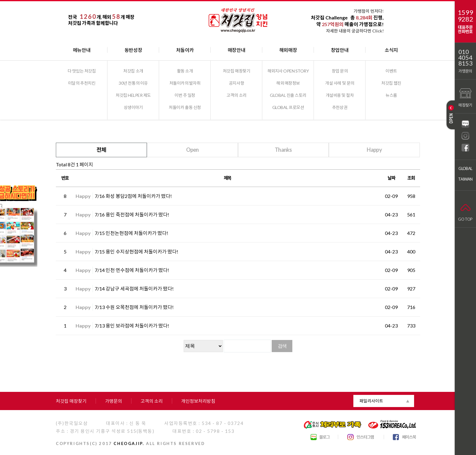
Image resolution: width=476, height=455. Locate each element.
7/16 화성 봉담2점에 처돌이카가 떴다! (133, 196)
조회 (411, 178)
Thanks (283, 150)
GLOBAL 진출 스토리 (288, 95)
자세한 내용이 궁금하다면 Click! (355, 31)
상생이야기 (133, 107)
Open (192, 150)
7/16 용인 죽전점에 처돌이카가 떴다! (132, 214)
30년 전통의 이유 (133, 83)
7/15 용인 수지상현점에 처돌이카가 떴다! (136, 251)
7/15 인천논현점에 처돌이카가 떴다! (131, 233)
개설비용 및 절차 (340, 95)
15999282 (465, 16)
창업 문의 (340, 71)
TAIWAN (465, 179)
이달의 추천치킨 (82, 83)
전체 (102, 150)
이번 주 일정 (185, 95)
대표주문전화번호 (465, 29)
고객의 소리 (236, 95)
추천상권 (340, 107)
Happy (374, 150)
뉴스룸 (391, 95)
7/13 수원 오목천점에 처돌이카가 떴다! (134, 307)
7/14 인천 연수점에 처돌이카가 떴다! (132, 270)
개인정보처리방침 (198, 401)
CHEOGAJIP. (129, 443)
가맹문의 (465, 71)
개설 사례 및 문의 (340, 83)
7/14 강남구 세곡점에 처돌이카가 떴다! (134, 289)
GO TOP (465, 211)
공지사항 (236, 83)
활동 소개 (185, 71)
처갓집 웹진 (391, 83)
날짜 (391, 178)
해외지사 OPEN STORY (288, 71)
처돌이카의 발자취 (185, 83)
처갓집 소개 (133, 71)
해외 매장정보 (288, 83)
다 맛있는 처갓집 (82, 71)
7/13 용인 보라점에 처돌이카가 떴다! (132, 326)
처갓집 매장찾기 (236, 71)
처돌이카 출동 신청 (185, 107)
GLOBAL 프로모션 (288, 107)
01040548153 (465, 58)
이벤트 (391, 71)
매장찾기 (465, 97)
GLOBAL (465, 168)
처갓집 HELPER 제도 (133, 95)
